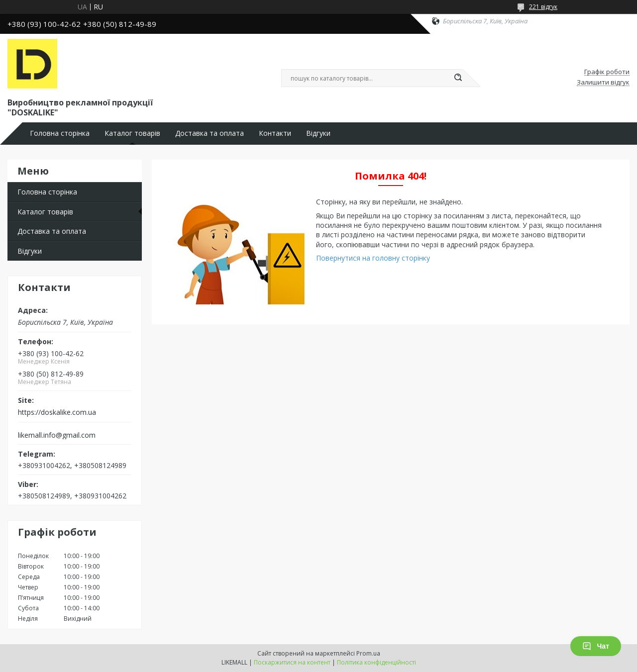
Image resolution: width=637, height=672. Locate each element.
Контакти (275, 133)
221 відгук (543, 7)
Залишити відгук (603, 83)
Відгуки (318, 133)
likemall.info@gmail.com (57, 435)
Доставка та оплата (210, 133)
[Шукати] (458, 78)
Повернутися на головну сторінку (373, 258)
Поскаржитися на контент (292, 662)
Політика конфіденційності (376, 662)
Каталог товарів (132, 133)
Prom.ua (368, 653)
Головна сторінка (60, 133)
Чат (596, 646)
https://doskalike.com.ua (57, 412)
